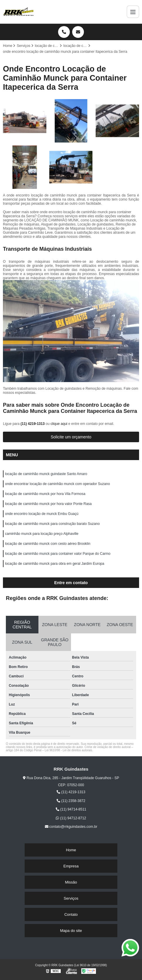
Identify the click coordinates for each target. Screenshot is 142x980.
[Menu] (133, 12)
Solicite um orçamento (71, 437)
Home (71, 850)
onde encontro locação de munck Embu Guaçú (42, 514)
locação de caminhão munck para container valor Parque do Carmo (58, 554)
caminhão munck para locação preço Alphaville (42, 534)
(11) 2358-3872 (71, 801)
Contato (71, 914)
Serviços (71, 898)
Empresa (71, 866)
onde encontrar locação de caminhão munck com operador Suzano (58, 484)
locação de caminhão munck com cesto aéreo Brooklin (48, 544)
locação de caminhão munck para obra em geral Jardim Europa (55, 564)
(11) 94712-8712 (71, 818)
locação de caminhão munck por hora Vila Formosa (45, 494)
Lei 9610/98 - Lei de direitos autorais (68, 750)
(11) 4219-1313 (33, 424)
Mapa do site (71, 931)
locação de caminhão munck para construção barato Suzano (52, 524)
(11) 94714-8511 (71, 809)
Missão (71, 882)
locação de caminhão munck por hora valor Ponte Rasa (48, 504)
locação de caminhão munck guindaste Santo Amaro (46, 474)
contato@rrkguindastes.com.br (71, 827)
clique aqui (59, 424)
